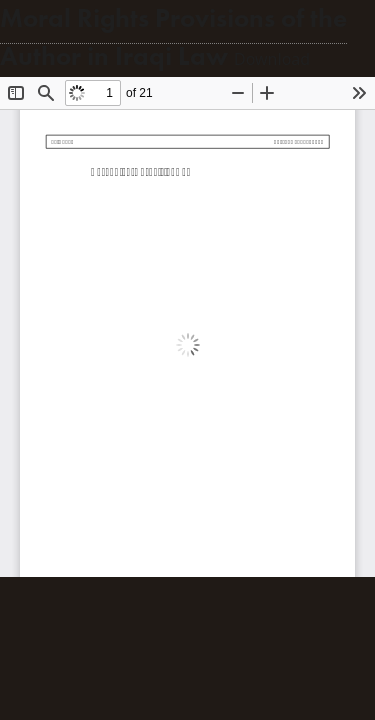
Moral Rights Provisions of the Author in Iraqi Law (173, 37)
